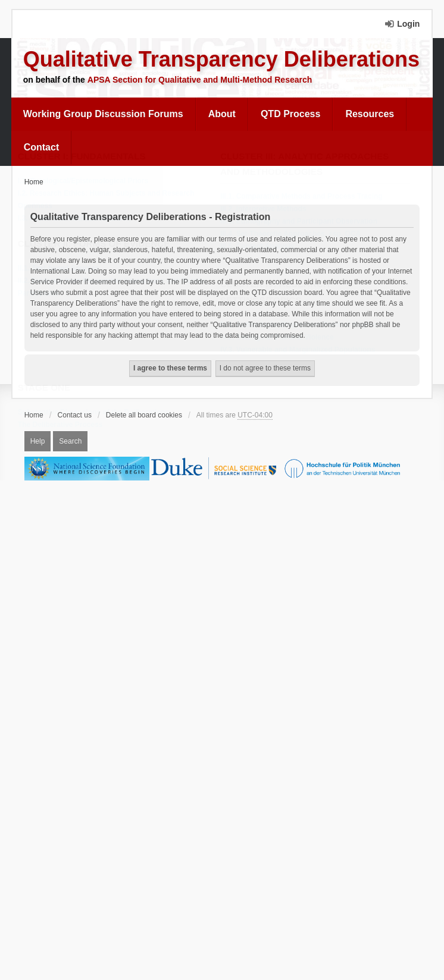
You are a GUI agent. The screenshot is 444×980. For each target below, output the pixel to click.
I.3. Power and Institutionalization (77, 219)
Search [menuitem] (70, 441)
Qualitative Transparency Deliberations (221, 59)
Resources (370, 114)
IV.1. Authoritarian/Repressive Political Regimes (304, 325)
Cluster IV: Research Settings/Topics (278, 293)
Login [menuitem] (408, 24)
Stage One (47, 388)
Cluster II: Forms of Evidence (97, 244)
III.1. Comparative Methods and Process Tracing (304, 197)
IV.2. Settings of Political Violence (280, 338)
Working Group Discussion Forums (103, 114)
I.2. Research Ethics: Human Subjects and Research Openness (109, 200)
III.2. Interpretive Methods (266, 209)
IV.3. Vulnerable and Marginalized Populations (301, 350)
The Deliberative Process (63, 425)
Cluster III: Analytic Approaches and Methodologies (308, 165)
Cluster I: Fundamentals (85, 157)
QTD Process (290, 114)
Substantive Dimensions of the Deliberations (97, 413)
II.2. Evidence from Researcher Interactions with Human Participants (115, 288)
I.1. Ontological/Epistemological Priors (86, 181)
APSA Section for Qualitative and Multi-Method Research (200, 80)
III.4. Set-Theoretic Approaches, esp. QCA (293, 234)
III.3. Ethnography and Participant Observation (302, 222)
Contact (42, 147)
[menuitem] (104, 114)
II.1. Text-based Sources (62, 269)
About (222, 114)
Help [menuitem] (38, 441)
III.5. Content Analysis (260, 247)
